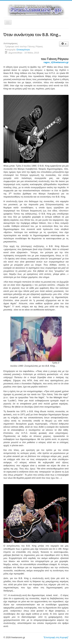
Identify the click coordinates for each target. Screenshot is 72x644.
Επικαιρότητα (23, 50)
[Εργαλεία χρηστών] (64, 44)
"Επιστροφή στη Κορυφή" (56, 637)
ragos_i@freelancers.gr (56, 62)
